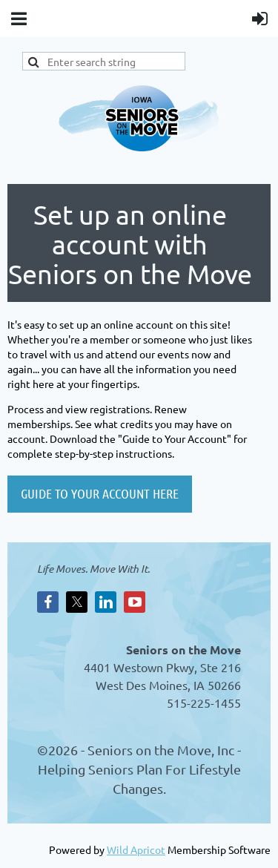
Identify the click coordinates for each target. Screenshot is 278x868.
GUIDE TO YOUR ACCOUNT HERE (100, 493)
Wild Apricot (136, 849)
